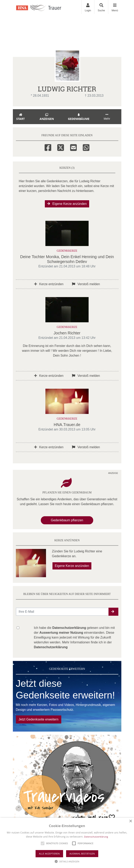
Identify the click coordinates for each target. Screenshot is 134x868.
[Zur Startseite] (43, 7)
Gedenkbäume (79, 117)
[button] (113, 612)
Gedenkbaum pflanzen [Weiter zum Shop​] (67, 520)
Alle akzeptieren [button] (49, 854)
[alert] (67, 843)
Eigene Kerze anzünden (67, 204)
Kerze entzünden (49, 284)
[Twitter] (61, 147)
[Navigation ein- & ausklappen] (115, 7)
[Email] (73, 147)
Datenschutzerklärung (96, 837)
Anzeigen (47, 117)
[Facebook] (48, 147)
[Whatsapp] (86, 147)
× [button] (130, 821)
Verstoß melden (86, 284)
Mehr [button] (107, 117)
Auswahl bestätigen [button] (82, 854)
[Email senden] (62, 612)
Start (21, 117)
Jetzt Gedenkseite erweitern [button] (39, 719)
